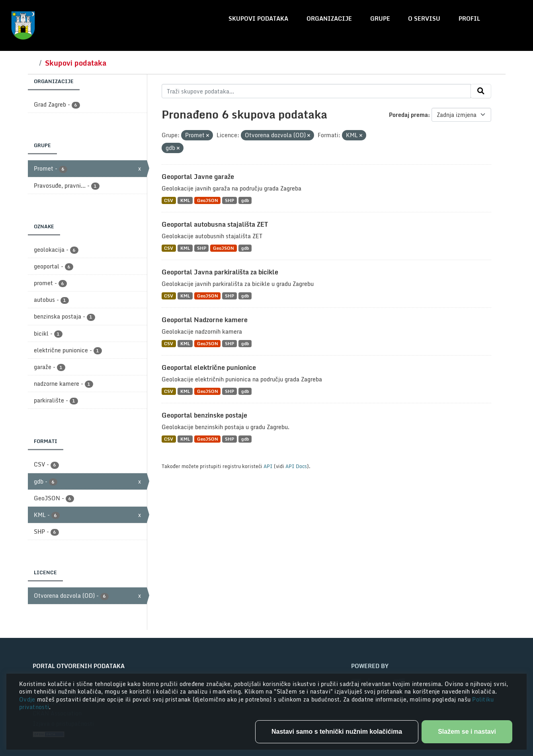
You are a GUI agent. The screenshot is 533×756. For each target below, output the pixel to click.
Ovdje (28, 699)
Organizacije (329, 18)
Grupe (380, 18)
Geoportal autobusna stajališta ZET (215, 224)
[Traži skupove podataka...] (316, 91)
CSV (169, 200)
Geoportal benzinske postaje (204, 415)
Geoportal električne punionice (209, 367)
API (268, 466)
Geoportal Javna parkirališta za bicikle (220, 272)
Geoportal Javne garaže (198, 177)
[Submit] (481, 91)
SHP (229, 200)
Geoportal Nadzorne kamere (205, 320)
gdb (245, 200)
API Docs (296, 466)
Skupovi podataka (258, 18)
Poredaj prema (408, 115)
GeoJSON (208, 200)
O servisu (424, 18)
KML (185, 200)
